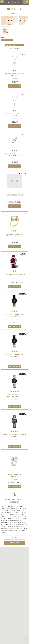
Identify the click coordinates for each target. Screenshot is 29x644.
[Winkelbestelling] (14, 45)
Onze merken (14, 543)
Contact (15, 537)
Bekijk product (15, 86)
